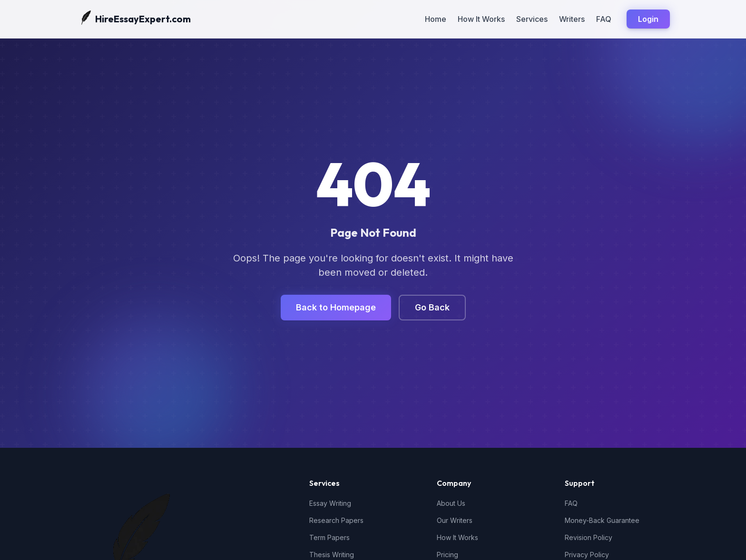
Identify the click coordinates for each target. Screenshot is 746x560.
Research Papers (336, 520)
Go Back (432, 307)
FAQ (604, 19)
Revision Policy (589, 537)
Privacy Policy (587, 555)
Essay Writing (330, 503)
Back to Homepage (336, 307)
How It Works (481, 19)
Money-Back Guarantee (602, 520)
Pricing (447, 555)
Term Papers (329, 537)
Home (436, 19)
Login (648, 19)
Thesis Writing (332, 555)
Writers (572, 19)
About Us (451, 503)
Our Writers (455, 520)
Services (532, 19)
